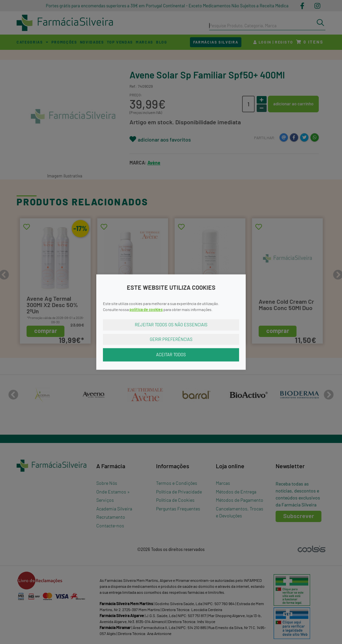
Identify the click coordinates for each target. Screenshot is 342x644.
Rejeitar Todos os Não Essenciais (171, 325)
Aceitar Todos (171, 355)
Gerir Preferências (171, 339)
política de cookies (146, 309)
